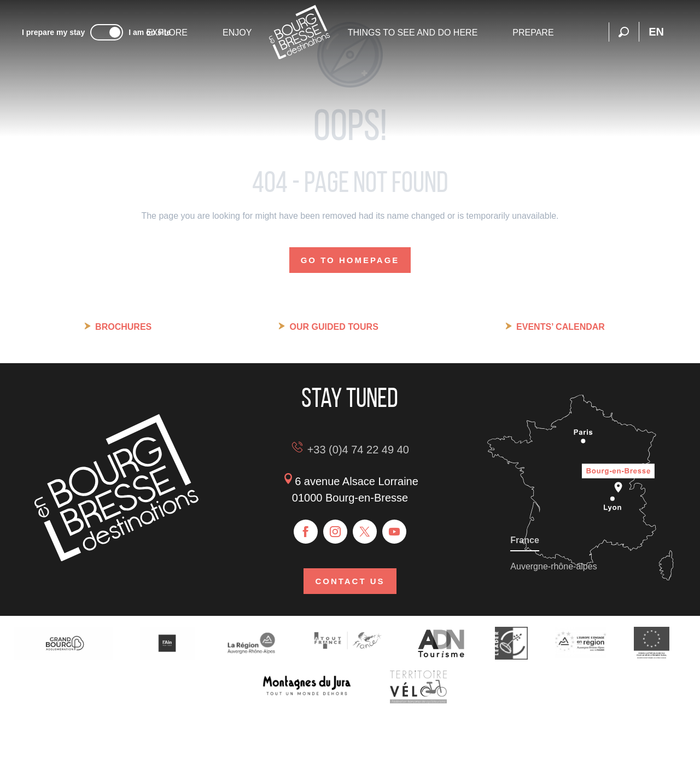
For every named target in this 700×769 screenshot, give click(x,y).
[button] (624, 32)
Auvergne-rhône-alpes (553, 566)
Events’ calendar (561, 327)
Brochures (123, 327)
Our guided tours (334, 327)
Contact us (350, 581)
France (524, 540)
